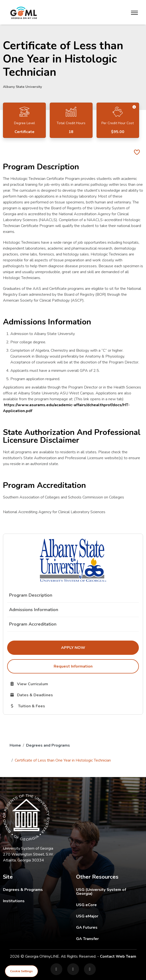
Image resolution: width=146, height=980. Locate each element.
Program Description (31, 595)
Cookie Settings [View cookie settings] (21, 971)
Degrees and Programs (48, 745)
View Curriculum (46, 684)
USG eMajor (110, 916)
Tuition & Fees (52, 706)
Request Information (73, 666)
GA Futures (110, 927)
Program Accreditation (33, 624)
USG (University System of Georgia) (110, 892)
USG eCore (110, 905)
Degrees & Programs (23, 890)
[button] (134, 107)
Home (15, 745)
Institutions (14, 901)
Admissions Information (34, 610)
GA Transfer (110, 939)
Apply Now (100, 647)
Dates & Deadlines (56, 695)
